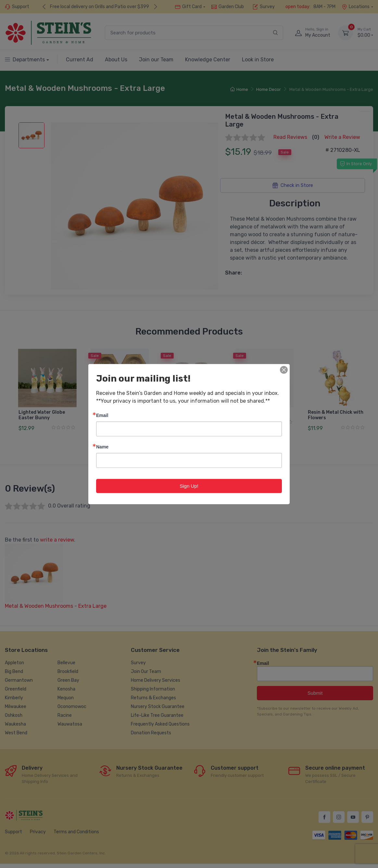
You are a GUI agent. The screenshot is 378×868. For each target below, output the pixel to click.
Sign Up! (189, 486)
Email (102, 415)
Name (102, 446)
